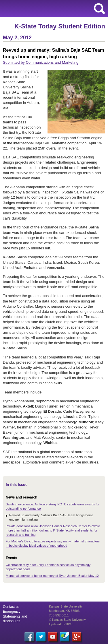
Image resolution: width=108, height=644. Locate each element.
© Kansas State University (67, 620)
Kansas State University (53, 9)
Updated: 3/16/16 (61, 624)
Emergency (12, 612)
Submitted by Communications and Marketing (41, 62)
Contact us (11, 607)
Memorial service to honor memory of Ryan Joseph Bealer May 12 (52, 576)
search (99, 9)
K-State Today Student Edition (60, 26)
